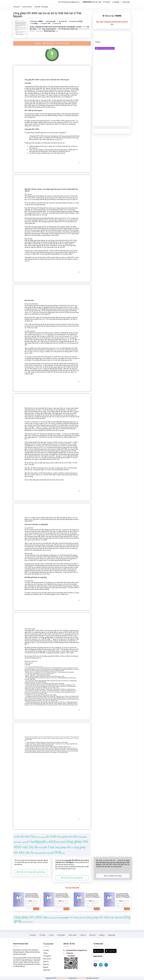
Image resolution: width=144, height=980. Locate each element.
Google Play (111, 951)
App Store (99, 951)
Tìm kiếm (43, 935)
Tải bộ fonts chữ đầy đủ (72, 878)
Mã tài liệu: (36, 21)
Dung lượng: (75, 21)
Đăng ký (116, 2)
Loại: (33, 23)
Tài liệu (51, 935)
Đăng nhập (125, 2)
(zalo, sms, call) (91, 2)
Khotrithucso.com (62, 978)
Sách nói (83, 935)
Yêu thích (106, 2)
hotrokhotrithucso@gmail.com (69, 2)
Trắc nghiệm (61, 935)
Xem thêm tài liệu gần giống (105, 48)
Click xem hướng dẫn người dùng (31, 872)
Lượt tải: (56, 23)
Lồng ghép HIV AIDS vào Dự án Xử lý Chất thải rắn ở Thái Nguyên (47, 15)
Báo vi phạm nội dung (113, 876)
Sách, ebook (73, 935)
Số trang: (62, 21)
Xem (36, 909)
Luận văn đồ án (27, 7)
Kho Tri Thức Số (82, 978)
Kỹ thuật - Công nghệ (41, 7)
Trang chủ (16, 7)
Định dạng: (50, 21)
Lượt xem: (45, 23)
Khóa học (93, 935)
